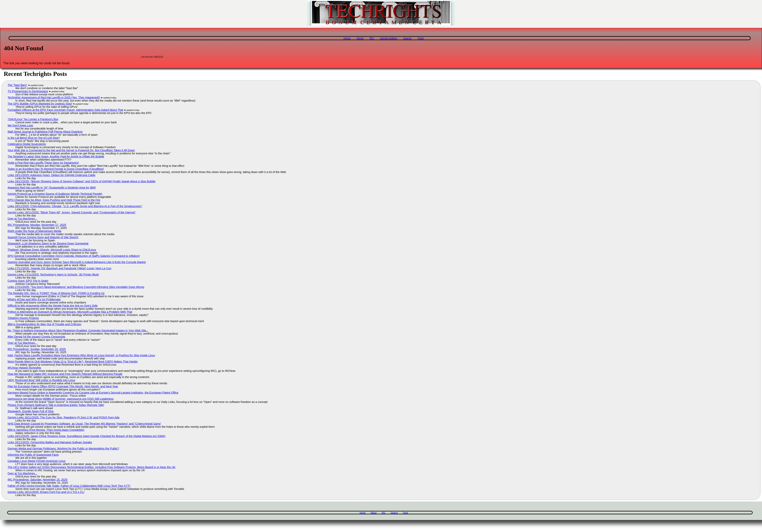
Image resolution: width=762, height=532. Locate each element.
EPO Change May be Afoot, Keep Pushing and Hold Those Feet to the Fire (54, 201)
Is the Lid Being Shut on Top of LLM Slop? (34, 138)
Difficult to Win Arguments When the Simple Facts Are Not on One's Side (53, 306)
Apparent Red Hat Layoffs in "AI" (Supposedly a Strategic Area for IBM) (52, 188)
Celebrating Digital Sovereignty (27, 145)
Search (407, 38)
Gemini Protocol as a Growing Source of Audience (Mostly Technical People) (55, 194)
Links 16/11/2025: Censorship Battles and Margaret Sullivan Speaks (50, 443)
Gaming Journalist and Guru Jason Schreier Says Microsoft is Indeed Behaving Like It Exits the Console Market (77, 263)
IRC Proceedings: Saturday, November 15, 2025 (37, 480)
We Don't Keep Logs (20, 126)
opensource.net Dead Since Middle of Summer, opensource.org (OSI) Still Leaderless (61, 399)
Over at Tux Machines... (22, 219)
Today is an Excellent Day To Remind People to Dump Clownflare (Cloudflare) (56, 170)
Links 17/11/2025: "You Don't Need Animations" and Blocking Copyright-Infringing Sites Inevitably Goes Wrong (76, 288)
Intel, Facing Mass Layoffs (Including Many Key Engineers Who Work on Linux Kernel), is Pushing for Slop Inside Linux (81, 356)
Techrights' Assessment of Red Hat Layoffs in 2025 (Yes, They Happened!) (54, 98)
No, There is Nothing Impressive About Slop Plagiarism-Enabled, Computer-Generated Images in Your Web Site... (78, 331)
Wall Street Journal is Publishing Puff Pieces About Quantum (45, 132)
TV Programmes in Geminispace (28, 92)
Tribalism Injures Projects (23, 319)
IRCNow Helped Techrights (24, 368)
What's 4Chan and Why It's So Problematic (34, 300)
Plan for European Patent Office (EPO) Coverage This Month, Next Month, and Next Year (63, 387)
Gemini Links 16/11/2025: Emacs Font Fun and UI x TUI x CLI (46, 493)
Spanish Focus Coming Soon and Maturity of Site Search (43, 238)
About (360, 38)
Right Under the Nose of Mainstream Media (34, 232)
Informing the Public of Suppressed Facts (33, 455)
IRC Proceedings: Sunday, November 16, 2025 (37, 350)
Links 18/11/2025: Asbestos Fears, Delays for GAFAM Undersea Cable (51, 176)
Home (347, 38)
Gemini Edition (389, 38)
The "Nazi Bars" (17, 86)
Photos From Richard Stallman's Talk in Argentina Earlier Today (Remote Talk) (56, 406)
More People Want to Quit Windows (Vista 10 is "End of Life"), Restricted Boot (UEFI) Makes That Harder (73, 362)
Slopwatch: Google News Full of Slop (31, 412)
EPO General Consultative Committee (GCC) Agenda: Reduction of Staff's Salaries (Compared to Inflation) (74, 256)
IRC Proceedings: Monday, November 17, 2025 (37, 225)
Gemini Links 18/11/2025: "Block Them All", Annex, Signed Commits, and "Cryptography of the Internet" (72, 213)
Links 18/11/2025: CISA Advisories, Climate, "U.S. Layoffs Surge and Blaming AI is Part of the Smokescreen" (75, 207)
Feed (421, 38)
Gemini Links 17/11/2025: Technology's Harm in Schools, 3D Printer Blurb (53, 275)
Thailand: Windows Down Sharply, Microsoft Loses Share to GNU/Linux (52, 250)
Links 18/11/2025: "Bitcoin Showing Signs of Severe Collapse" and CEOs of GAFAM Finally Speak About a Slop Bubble (82, 182)
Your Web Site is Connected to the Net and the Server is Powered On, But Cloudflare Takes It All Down (71, 151)
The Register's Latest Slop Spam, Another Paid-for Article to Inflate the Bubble (56, 157)
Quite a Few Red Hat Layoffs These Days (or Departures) (43, 163)
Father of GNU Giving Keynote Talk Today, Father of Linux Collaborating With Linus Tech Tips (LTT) (69, 486)
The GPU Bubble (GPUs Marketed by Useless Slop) (40, 104)
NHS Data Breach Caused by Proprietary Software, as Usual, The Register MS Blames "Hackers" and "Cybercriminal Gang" (84, 424)
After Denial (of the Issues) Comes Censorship (36, 337)
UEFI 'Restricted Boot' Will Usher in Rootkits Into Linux (41, 381)
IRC (372, 38)
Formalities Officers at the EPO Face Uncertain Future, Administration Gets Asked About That (65, 110)
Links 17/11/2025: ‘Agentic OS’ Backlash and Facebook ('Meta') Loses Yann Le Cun (59, 269)
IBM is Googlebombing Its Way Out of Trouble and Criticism (44, 325)
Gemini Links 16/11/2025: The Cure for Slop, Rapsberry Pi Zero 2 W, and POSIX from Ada (64, 418)
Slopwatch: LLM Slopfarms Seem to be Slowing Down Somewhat (48, 244)
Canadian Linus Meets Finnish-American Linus (37, 462)
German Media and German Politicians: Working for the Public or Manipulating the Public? (63, 449)
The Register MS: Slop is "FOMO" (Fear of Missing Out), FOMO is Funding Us (56, 294)
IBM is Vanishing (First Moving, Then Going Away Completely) (46, 430)
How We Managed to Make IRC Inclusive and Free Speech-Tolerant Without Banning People (65, 375)
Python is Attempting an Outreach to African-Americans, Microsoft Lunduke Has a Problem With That (70, 312)
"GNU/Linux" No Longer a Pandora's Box (33, 120)
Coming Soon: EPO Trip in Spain (28, 281)
